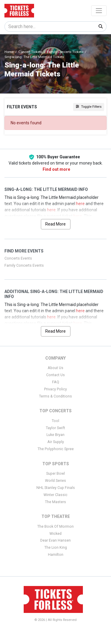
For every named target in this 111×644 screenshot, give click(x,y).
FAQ (56, 382)
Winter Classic (55, 495)
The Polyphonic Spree (56, 449)
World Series (55, 481)
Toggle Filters (89, 107)
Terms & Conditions (55, 396)
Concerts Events (18, 258)
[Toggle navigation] (99, 11)
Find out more (56, 169)
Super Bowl (55, 474)
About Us (55, 368)
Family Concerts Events (24, 265)
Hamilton (56, 555)
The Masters (55, 502)
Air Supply (56, 442)
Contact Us (55, 375)
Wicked (55, 534)
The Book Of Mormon (55, 527)
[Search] (50, 26)
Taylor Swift (55, 428)
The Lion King (56, 548)
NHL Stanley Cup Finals (56, 488)
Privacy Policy (55, 389)
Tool (55, 421)
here (80, 204)
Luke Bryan (55, 435)
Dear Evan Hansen (55, 540)
